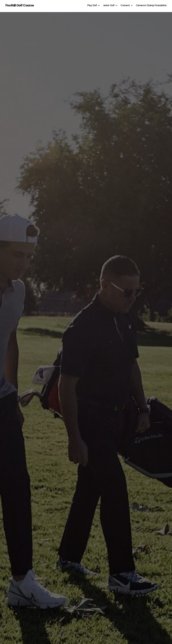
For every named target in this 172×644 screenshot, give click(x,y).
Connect (125, 5)
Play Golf (92, 5)
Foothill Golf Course (20, 5)
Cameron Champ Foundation (151, 5)
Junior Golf (109, 5)
